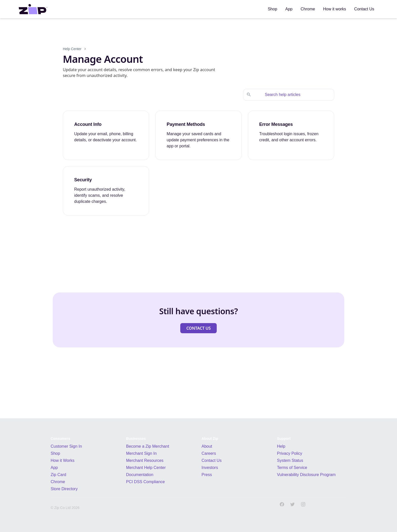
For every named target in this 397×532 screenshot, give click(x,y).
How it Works (63, 460)
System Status (290, 460)
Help (281, 446)
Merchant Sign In (141, 453)
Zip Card (58, 475)
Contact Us (212, 460)
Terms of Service (292, 468)
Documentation (140, 475)
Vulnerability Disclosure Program (306, 475)
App (54, 468)
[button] (198, 328)
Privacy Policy (290, 453)
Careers (209, 453)
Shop (55, 453)
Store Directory (64, 489)
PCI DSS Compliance (145, 482)
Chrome (58, 482)
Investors (210, 468)
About (207, 446)
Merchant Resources (145, 460)
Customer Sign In (66, 446)
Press (207, 475)
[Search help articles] (294, 95)
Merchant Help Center (146, 468)
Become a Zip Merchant (148, 446)
